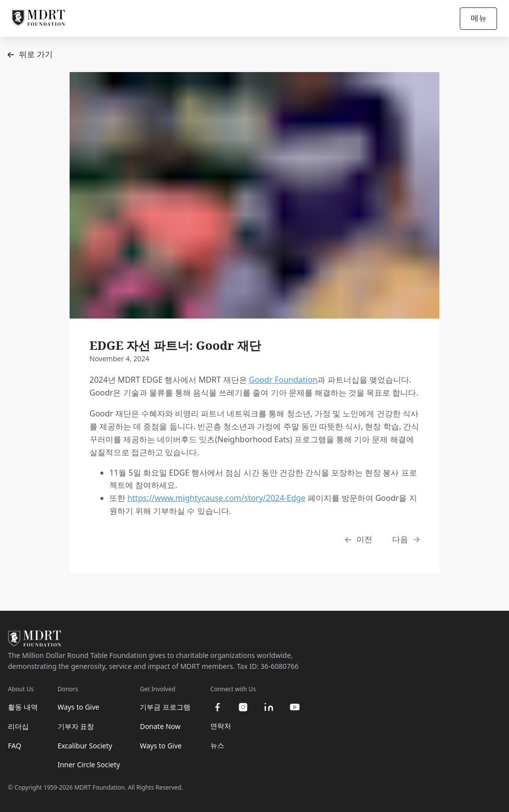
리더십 (18, 726)
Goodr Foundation (283, 380)
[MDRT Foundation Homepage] (39, 18)
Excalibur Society (85, 746)
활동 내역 (23, 707)
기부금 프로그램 (165, 707)
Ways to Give (79, 707)
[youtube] (295, 707)
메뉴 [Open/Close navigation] (479, 18)
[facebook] (217, 707)
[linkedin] (269, 707)
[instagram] (243, 707)
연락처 (221, 726)
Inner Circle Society (89, 765)
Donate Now (160, 726)
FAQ (15, 746)
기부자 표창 (76, 726)
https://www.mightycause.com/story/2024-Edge (216, 498)
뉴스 (217, 745)
